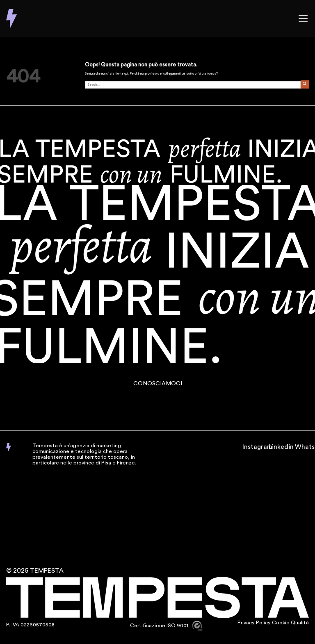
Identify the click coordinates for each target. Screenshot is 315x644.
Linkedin (281, 447)
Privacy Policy (254, 623)
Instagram (257, 447)
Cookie (281, 623)
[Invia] (305, 84)
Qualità (300, 623)
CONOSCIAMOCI (158, 384)
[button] (303, 18)
